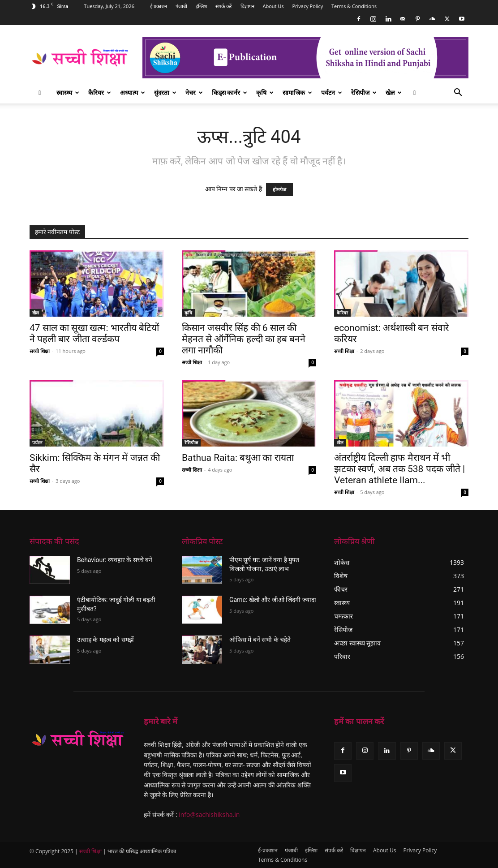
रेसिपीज (364, 92)
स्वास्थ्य (68, 92)
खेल (394, 92)
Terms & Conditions (354, 6)
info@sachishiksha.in (209, 814)
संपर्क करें (224, 6)
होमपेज (279, 190)
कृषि (265, 92)
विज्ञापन (247, 6)
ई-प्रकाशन (159, 6)
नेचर (194, 92)
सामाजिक (297, 92)
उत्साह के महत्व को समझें (105, 640)
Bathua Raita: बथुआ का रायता (238, 458)
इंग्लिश (201, 6)
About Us (273, 6)
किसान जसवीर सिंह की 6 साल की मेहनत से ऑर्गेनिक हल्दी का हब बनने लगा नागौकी (244, 339)
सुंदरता (165, 92)
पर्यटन (332, 92)
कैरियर (100, 92)
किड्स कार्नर (230, 92)
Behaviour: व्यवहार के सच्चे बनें (115, 560)
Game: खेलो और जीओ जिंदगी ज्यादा (273, 600)
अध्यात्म (133, 92)
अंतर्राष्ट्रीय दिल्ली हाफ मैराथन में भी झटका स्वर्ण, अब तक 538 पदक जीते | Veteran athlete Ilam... (399, 469)
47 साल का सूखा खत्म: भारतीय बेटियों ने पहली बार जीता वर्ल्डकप (94, 333)
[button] (458, 93)
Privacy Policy (307, 6)
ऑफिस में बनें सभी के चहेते (260, 640)
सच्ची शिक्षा (40, 351)
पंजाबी (181, 6)
